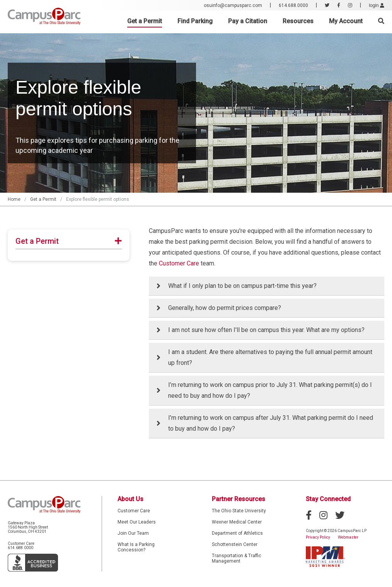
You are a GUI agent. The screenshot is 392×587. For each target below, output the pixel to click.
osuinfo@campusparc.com (233, 5)
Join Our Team (133, 533)
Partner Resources (239, 499)
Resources (298, 21)
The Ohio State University (239, 511)
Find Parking (195, 21)
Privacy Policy (318, 537)
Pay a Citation (248, 21)
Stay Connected (328, 499)
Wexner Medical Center (237, 522)
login (377, 5)
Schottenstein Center (235, 544)
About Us (130, 499)
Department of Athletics (237, 533)
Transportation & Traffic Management (237, 558)
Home (14, 199)
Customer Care (179, 263)
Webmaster (348, 537)
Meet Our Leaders (137, 522)
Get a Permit (145, 21)
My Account (346, 21)
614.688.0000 (293, 5)
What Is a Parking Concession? (136, 547)
